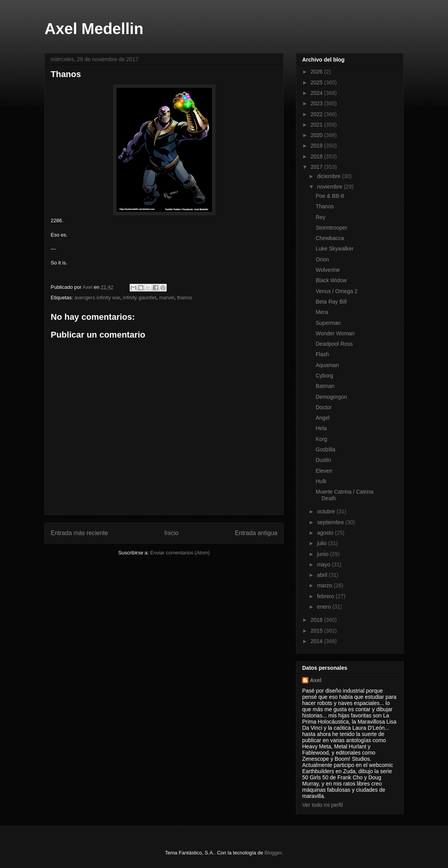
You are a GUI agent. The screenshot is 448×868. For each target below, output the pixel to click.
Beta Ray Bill (331, 302)
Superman (328, 323)
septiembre (331, 522)
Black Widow (331, 280)
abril (323, 575)
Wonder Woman (335, 333)
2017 (317, 167)
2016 (317, 620)
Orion (322, 259)
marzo (325, 585)
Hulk (321, 481)
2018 (317, 156)
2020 (317, 135)
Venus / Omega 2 (337, 291)
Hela (321, 428)
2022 (317, 114)
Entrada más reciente (79, 533)
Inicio (171, 533)
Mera (322, 312)
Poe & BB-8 (330, 196)
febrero (326, 596)
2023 (317, 103)
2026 (317, 72)
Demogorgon (331, 397)
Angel (323, 418)
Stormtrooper (332, 228)
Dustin (323, 460)
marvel (167, 298)
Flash (322, 354)
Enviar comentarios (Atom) (180, 553)
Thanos (325, 206)
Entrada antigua (256, 533)
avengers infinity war (97, 298)
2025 (317, 82)
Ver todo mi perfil (322, 805)
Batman (325, 386)
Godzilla (326, 449)
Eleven (324, 471)
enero (325, 607)
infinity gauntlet (139, 298)
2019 (317, 146)
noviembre (330, 187)
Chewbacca (330, 238)
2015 (317, 631)
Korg (321, 439)
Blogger (273, 853)
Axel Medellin (94, 29)
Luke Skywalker (335, 249)
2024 (317, 93)
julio (322, 543)
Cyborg (324, 376)
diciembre (329, 176)
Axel (316, 680)
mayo (324, 564)
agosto (326, 533)
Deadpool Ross (334, 344)
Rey (321, 217)
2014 (317, 641)
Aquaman (327, 365)
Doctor (324, 407)
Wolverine (328, 270)
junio (323, 554)
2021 (317, 125)
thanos (185, 298)
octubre (327, 511)
